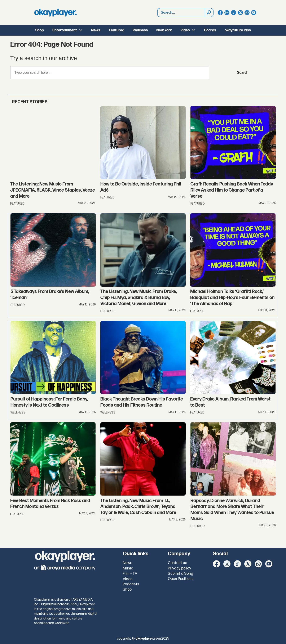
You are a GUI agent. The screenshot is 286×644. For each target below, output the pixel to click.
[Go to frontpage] (56, 13)
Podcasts (131, 584)
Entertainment (65, 30)
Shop (39, 30)
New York (164, 30)
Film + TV (130, 574)
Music (128, 568)
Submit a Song (181, 574)
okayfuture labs (238, 30)
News (96, 30)
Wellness (140, 30)
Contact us (177, 563)
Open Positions (181, 579)
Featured (117, 30)
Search (157, 13)
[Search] (209, 13)
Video (185, 30)
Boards (210, 30)
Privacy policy (179, 568)
